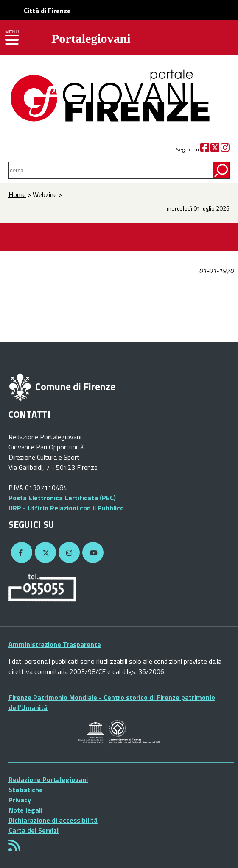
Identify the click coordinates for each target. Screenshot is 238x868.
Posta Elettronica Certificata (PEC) (62, 498)
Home (17, 194)
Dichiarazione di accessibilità (53, 820)
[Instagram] (225, 149)
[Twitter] (215, 149)
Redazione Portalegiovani (48, 779)
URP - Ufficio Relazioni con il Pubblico (66, 508)
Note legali (25, 810)
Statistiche (26, 790)
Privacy (20, 800)
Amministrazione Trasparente (55, 644)
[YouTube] (92, 553)
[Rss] (14, 848)
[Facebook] (205, 149)
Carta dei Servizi (34, 830)
